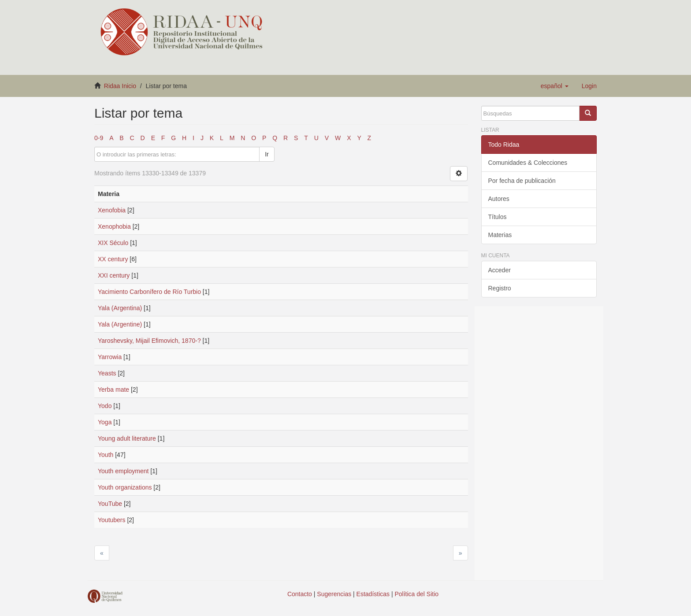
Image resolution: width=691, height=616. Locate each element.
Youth (106, 455)
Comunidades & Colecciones (528, 163)
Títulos (498, 217)
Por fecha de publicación (522, 181)
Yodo (105, 406)
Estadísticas (373, 594)
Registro (500, 288)
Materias (500, 235)
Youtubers (112, 520)
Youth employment (123, 471)
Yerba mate (113, 390)
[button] (555, 86)
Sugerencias (334, 594)
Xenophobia (114, 226)
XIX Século (113, 243)
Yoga (105, 422)
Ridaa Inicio (120, 86)
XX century (113, 259)
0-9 (99, 138)
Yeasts (107, 373)
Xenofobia (112, 210)
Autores (499, 199)
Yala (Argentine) (120, 324)
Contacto (300, 594)
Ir (267, 154)
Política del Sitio (417, 594)
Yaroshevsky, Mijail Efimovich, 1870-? (149, 341)
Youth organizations (125, 487)
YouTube (110, 504)
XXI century (114, 275)
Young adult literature (127, 438)
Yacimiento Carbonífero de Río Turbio (149, 292)
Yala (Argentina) (120, 308)
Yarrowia (110, 357)
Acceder (500, 270)
